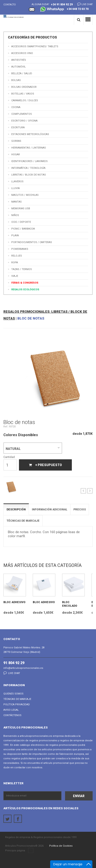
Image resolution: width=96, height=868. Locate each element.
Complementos (22, 114)
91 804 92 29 (14, 663)
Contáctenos (12, 715)
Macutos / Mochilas (25, 195)
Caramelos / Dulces (25, 100)
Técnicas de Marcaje (17, 699)
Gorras (16, 141)
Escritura (18, 127)
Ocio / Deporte (21, 222)
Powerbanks (20, 249)
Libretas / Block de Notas (29, 175)
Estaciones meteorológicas (30, 134)
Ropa (15, 263)
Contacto (10, 5)
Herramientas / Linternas (29, 148)
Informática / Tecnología (28, 168)
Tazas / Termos (22, 269)
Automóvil (19, 67)
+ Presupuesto (45, 465)
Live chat (84, 4)
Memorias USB (21, 209)
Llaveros (17, 181)
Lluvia (15, 188)
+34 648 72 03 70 (64, 10)
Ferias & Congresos (25, 283)
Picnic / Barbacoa (23, 229)
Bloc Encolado (70, 604)
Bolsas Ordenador (24, 87)
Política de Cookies (61, 846)
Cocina (16, 107)
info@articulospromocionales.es (23, 668)
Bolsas (16, 80)
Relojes (17, 256)
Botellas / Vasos (23, 94)
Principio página (19, 851)
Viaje (15, 276)
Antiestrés (19, 60)
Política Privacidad (17, 705)
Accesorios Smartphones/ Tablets (35, 46)
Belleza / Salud (22, 73)
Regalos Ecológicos (25, 290)
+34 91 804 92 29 (62, 5)
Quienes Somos (13, 694)
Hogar (16, 154)
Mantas (16, 202)
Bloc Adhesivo (14, 602)
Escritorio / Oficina (24, 121)
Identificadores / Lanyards (29, 161)
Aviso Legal (11, 710)
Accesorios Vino (22, 53)
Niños (15, 215)
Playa (15, 236)
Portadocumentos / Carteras (32, 242)
